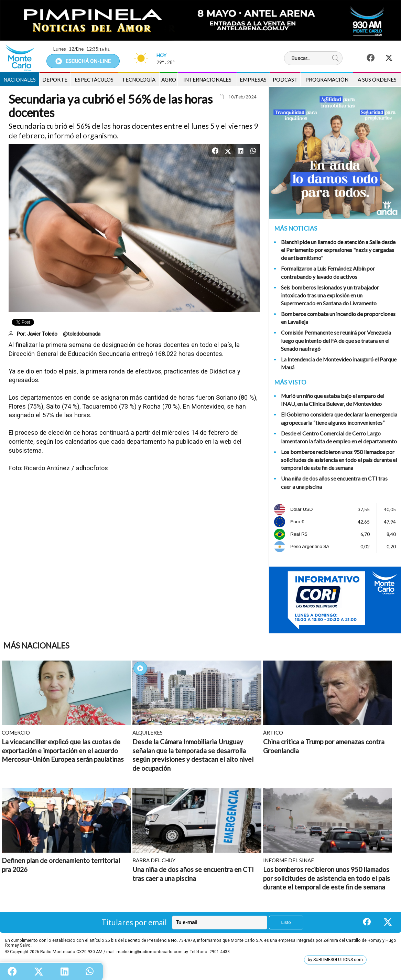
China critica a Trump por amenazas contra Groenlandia (324, 746)
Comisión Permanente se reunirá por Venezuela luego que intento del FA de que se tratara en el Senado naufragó (336, 340)
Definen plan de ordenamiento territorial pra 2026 (61, 865)
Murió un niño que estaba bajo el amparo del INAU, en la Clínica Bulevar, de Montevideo (333, 400)
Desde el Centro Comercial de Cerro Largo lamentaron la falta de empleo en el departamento (339, 437)
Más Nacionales (36, 646)
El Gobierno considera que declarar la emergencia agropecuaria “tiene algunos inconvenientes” (339, 418)
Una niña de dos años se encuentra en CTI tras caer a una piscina (334, 482)
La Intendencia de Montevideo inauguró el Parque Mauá (339, 363)
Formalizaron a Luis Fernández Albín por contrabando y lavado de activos (328, 272)
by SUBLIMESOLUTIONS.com (335, 960)
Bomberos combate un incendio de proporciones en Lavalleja (338, 318)
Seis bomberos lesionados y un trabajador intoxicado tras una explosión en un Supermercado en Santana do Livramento (330, 295)
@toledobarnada (82, 334)
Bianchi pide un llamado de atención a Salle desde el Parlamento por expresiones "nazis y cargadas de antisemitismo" (338, 250)
